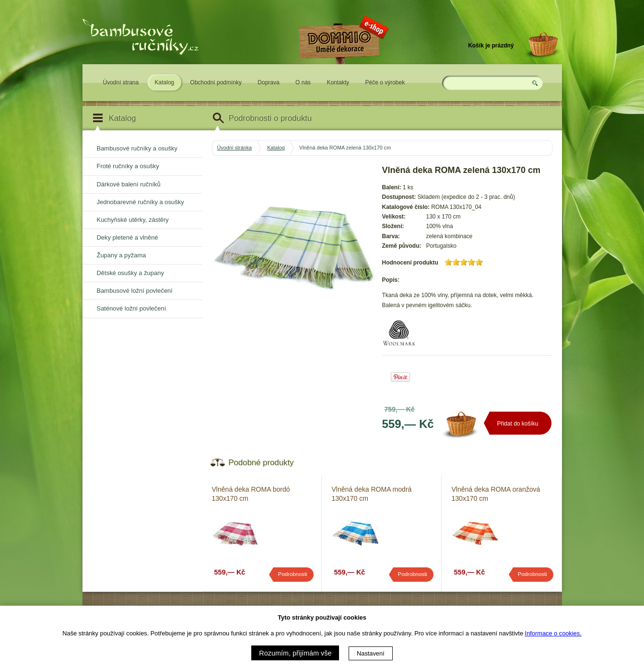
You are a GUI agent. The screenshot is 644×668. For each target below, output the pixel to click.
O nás (303, 82)
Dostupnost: (399, 197)
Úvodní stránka (235, 148)
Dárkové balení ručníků (129, 184)
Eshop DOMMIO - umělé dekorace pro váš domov (342, 70)
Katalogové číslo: (406, 207)
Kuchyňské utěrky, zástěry (133, 220)
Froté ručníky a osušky (128, 166)
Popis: (391, 280)
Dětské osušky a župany (130, 273)
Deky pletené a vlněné (128, 237)
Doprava (268, 82)
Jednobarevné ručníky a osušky (141, 202)
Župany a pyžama (122, 255)
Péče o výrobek (385, 82)
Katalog (165, 82)
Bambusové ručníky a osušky (137, 148)
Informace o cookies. (553, 633)
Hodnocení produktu (410, 263)
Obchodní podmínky (216, 82)
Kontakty (338, 82)
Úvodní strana (121, 82)
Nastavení (371, 653)
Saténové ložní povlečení (132, 308)
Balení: (392, 187)
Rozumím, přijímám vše (295, 653)
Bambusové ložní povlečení (135, 291)
